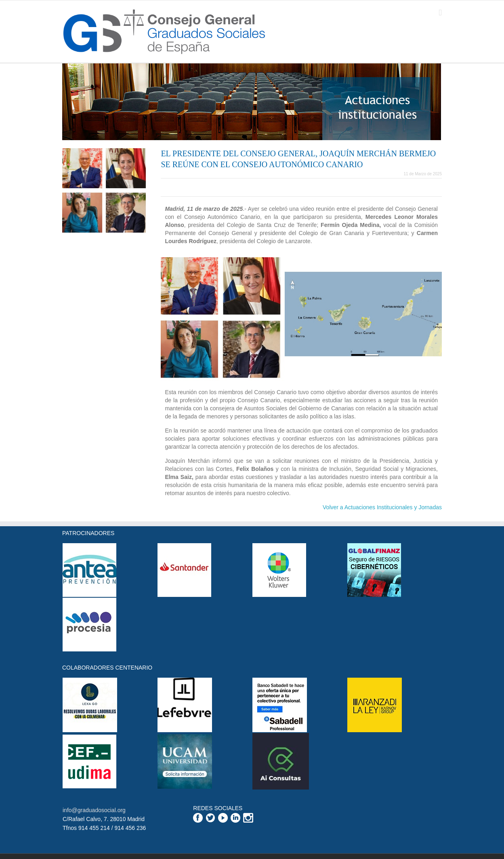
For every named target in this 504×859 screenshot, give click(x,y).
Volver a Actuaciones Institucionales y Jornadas (382, 507)
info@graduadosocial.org (94, 810)
